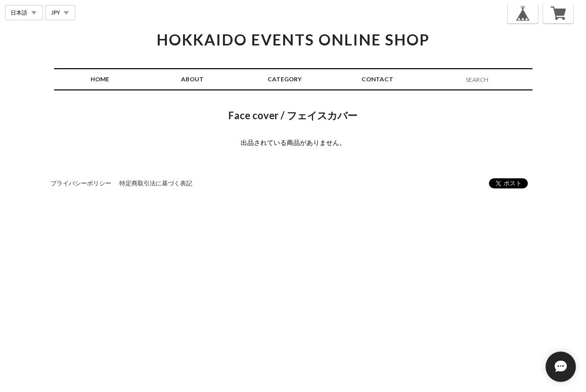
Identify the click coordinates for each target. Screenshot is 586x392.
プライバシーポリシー (81, 183)
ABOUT (192, 79)
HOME (100, 79)
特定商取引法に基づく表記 (156, 183)
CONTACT (377, 79)
